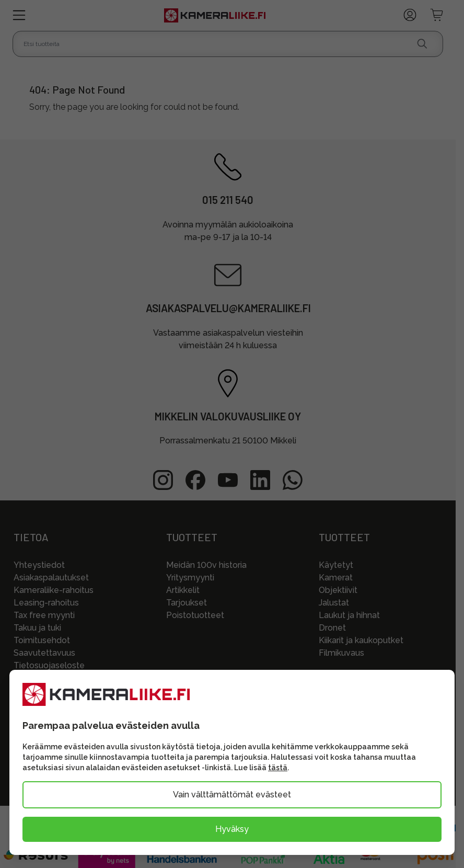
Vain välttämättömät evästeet (232, 795)
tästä (278, 768)
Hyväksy (232, 829)
